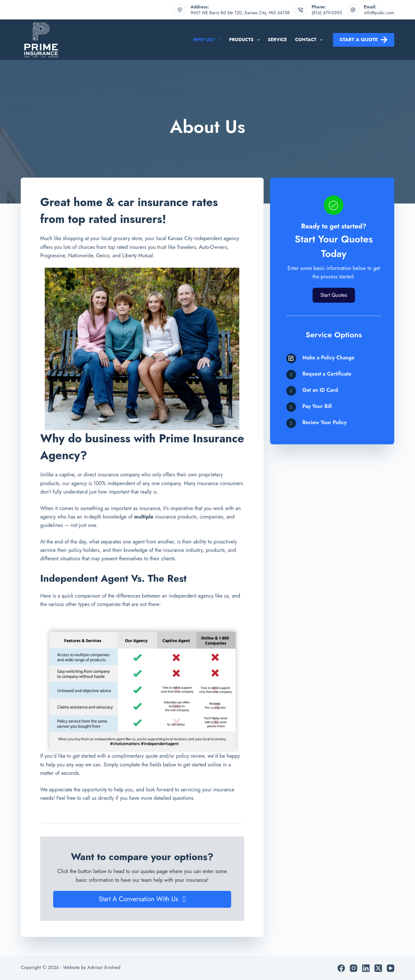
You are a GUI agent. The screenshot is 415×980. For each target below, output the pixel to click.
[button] (142, 899)
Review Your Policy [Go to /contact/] (325, 422)
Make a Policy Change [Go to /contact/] (328, 358)
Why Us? (208, 40)
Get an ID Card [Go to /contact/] (320, 390)
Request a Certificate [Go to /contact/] (327, 374)
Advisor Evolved (104, 967)
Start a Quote (364, 40)
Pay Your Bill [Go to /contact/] (317, 406)
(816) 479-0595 (327, 13)
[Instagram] (354, 968)
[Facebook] (341, 968)
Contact (310, 40)
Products (246, 40)
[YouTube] (391, 968)
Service (277, 40)
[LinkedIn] (366, 968)
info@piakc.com (379, 13)
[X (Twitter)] (378, 968)
